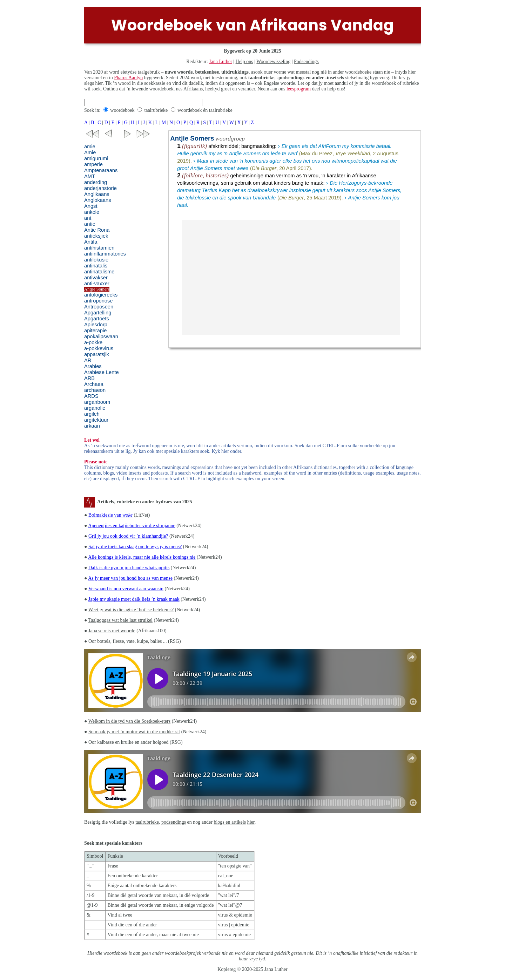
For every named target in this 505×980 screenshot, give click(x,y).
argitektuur (96, 420)
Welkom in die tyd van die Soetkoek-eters (129, 721)
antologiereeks (101, 295)
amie (90, 147)
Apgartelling (98, 313)
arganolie (95, 408)
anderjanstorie (100, 188)
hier (251, 822)
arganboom (97, 402)
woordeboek (122, 110)
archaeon (95, 390)
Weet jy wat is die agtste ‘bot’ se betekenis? (131, 610)
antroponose (99, 301)
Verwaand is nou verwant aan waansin (126, 589)
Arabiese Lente (102, 372)
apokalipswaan (101, 336)
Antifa (91, 242)
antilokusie (96, 260)
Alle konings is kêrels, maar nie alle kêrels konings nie (142, 557)
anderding (96, 182)
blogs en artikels (230, 822)
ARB (89, 378)
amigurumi (96, 158)
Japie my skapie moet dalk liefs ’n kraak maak (134, 599)
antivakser (96, 278)
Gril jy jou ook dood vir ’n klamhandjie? (128, 536)
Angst (91, 206)
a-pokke (93, 342)
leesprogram (299, 89)
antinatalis (96, 266)
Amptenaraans (101, 170)
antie (90, 224)
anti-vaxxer (97, 284)
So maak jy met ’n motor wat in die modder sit (134, 732)
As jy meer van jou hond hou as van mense (130, 578)
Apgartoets (97, 319)
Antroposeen (99, 307)
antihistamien (99, 248)
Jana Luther (221, 62)
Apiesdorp (96, 325)
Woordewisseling (273, 62)
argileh (92, 414)
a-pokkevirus (99, 348)
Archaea (94, 384)
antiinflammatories (105, 254)
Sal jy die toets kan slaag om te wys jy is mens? (135, 547)
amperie (93, 164)
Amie (90, 152)
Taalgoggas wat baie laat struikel (120, 620)
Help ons (244, 62)
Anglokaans (98, 200)
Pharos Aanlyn (128, 78)
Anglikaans (97, 194)
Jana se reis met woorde (112, 631)
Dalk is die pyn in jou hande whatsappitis (129, 568)
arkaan (92, 426)
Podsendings (306, 62)
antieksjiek (96, 236)
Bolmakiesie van (110, 515)
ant (88, 218)
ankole (92, 212)
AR (88, 360)
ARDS (91, 396)
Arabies (93, 366)
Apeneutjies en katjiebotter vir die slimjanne (132, 526)
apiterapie (95, 331)
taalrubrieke (156, 110)
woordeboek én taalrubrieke (205, 110)
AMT (90, 176)
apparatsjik (97, 354)
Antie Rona (97, 230)
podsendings (174, 822)
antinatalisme (99, 272)
